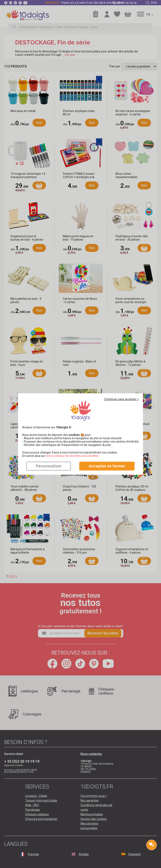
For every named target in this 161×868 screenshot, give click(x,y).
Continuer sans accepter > (121, 399)
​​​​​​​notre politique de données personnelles (72, 456)
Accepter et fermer (107, 466)
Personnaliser (49, 466)
